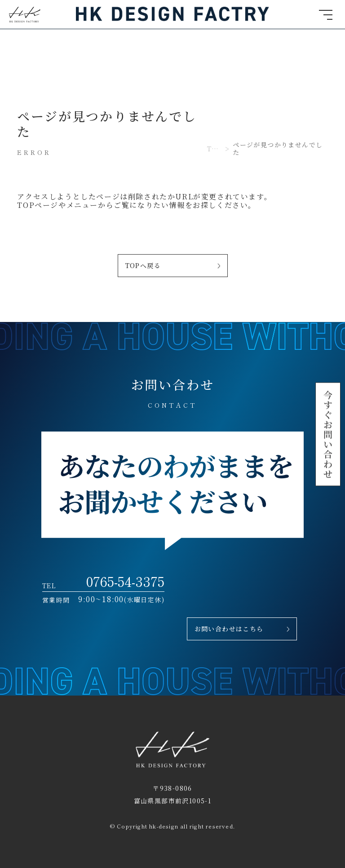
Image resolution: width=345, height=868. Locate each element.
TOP (215, 149)
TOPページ (38, 205)
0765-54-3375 (125, 581)
